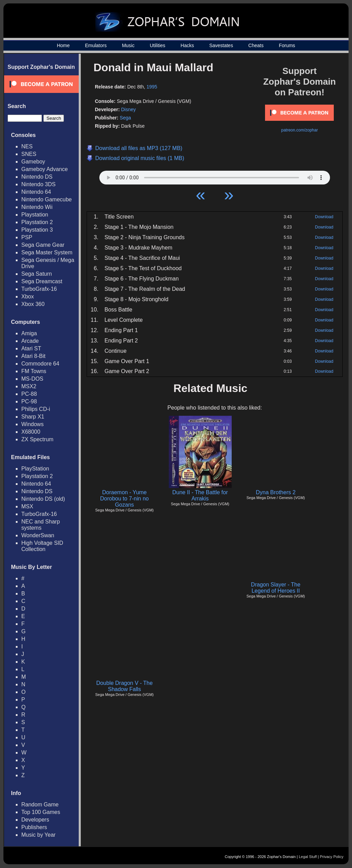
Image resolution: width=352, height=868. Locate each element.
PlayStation (35, 469)
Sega (125, 118)
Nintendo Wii (37, 207)
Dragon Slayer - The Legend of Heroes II (276, 588)
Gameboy (33, 162)
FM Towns (34, 371)
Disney (128, 109)
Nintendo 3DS (38, 184)
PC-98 (29, 401)
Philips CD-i (36, 409)
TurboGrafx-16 (39, 289)
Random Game (40, 805)
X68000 (31, 432)
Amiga (29, 333)
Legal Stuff (308, 857)
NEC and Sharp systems (41, 525)
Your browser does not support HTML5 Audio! (215, 176)
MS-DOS (32, 379)
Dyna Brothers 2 (276, 492)
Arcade (30, 341)
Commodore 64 (40, 364)
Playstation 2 (37, 222)
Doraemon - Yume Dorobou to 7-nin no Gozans (124, 499)
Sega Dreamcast (42, 281)
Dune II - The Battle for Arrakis (200, 495)
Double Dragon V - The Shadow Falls (124, 686)
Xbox (27, 297)
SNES (29, 154)
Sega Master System (47, 252)
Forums (287, 45)
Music (128, 45)
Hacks (187, 45)
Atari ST (31, 348)
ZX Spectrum (37, 439)
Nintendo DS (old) (43, 499)
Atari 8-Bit (33, 356)
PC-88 (29, 394)
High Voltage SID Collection (42, 546)
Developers (35, 820)
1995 (152, 87)
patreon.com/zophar (300, 130)
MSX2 (29, 386)
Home (63, 45)
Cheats (256, 45)
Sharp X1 (33, 417)
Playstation (35, 215)
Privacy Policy (332, 857)
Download (324, 217)
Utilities (158, 45)
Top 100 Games (41, 812)
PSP (27, 237)
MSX (27, 506)
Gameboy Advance (45, 169)
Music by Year (38, 835)
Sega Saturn (37, 274)
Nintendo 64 (36, 192)
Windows (32, 424)
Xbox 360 (33, 304)
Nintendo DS (37, 177)
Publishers (34, 827)
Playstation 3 (37, 230)
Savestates (221, 45)
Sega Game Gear (43, 245)
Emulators (96, 45)
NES (27, 146)
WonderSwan (38, 535)
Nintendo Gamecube (47, 199)
